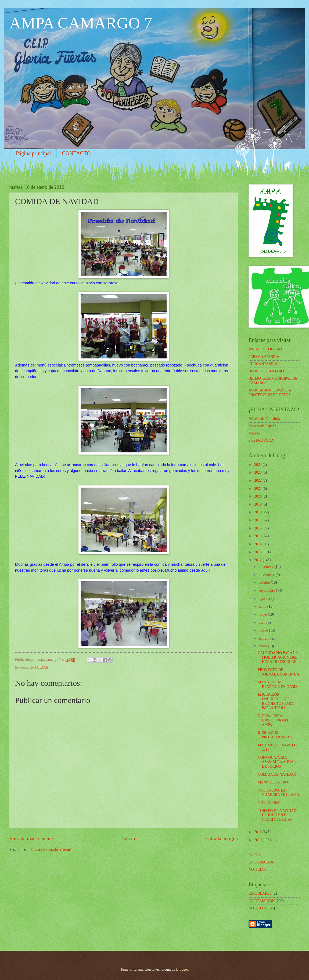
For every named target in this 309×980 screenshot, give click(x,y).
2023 (258, 472)
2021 (258, 489)
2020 (258, 496)
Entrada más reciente (31, 838)
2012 (258, 560)
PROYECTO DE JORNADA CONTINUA (278, 672)
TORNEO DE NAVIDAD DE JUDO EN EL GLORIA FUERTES (277, 815)
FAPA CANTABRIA (264, 357)
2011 (258, 832)
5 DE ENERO (268, 803)
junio (263, 606)
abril (263, 623)
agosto (264, 599)
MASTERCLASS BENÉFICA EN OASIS (277, 684)
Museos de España (262, 426)
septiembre (267, 591)
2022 (258, 480)
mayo (263, 614)
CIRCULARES (260, 893)
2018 (258, 512)
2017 (258, 520)
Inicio (129, 838)
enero (263, 646)
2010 (258, 840)
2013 (258, 552)
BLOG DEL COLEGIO (266, 371)
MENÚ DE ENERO (273, 782)
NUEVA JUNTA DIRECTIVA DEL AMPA (273, 720)
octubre (265, 582)
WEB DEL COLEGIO (265, 349)
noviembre (267, 575)
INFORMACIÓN (262, 901)
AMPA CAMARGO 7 (81, 23)
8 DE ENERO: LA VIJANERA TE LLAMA (278, 793)
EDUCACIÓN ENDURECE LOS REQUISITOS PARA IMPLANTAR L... (276, 701)
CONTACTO (76, 153)
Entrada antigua (221, 838)
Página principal (33, 153)
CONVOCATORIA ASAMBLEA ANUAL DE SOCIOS (277, 762)
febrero (265, 638)
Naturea (254, 433)
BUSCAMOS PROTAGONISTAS (275, 735)
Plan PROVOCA (261, 440)
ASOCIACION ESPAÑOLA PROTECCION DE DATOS (270, 393)
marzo (264, 630)
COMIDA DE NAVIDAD (277, 774)
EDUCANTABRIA (263, 364)
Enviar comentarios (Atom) (51, 850)
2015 (258, 536)
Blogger (182, 969)
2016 (258, 528)
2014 (258, 544)
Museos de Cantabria (264, 419)
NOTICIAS (39, 667)
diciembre (267, 567)
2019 (258, 504)
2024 (258, 465)
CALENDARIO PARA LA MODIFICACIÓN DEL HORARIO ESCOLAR (278, 657)
